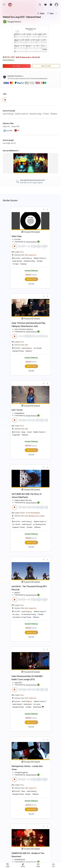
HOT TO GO (17, 410)
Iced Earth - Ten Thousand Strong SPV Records (29, 588)
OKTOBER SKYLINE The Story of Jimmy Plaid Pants (27, 496)
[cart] (51, 5)
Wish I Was (17, 236)
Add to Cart (46, 66)
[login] (56, 5)
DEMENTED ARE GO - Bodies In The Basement (28, 855)
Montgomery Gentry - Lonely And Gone (27, 768)
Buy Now (17, 66)
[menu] (4, 5)
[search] (40, 5)
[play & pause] (5, 100)
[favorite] (45, 5)
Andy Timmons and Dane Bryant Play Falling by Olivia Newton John (29, 325)
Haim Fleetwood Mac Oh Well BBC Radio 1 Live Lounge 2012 (27, 678)
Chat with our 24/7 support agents (31, 183)
